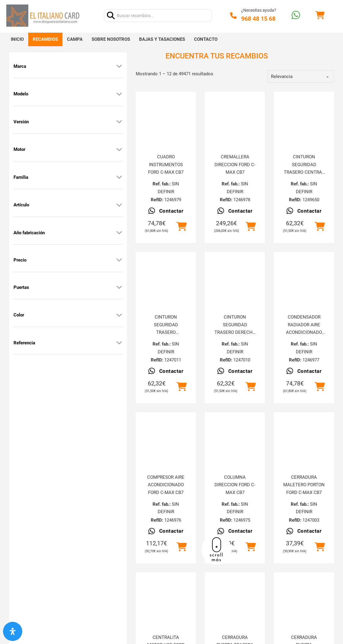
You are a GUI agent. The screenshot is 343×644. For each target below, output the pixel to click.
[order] (301, 76)
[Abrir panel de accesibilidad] (13, 631)
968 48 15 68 (258, 19)
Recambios (45, 39)
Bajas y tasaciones (162, 39)
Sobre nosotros (111, 39)
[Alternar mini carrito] (320, 15)
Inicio (17, 39)
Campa (75, 39)
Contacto (206, 39)
